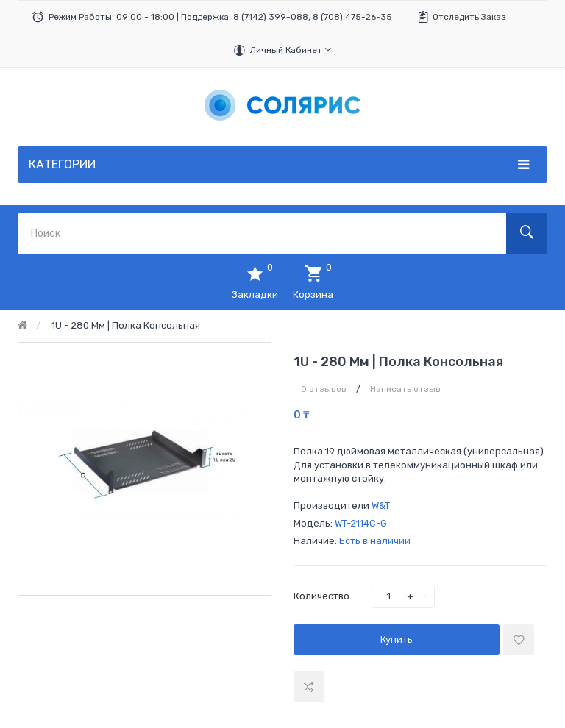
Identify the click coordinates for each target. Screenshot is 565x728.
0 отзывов (324, 389)
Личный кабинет (291, 50)
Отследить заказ (469, 17)
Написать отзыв (405, 389)
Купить (397, 639)
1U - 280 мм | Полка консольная (126, 325)
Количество (321, 596)
